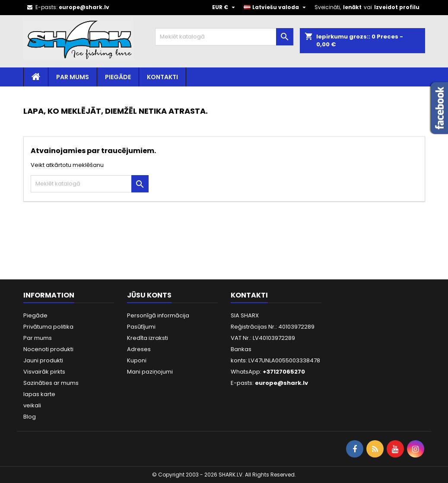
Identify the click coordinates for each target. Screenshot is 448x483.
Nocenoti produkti (48, 349)
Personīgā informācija (158, 315)
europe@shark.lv (84, 7)
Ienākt (352, 7)
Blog (30, 417)
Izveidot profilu (397, 7)
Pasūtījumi (141, 327)
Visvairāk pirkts (44, 372)
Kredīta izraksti (148, 338)
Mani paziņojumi (150, 372)
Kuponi (137, 360)
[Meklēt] (224, 37)
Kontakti (162, 77)
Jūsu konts (149, 295)
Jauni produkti (43, 360)
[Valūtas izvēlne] (225, 7)
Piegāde (118, 77)
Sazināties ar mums (51, 383)
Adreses (139, 349)
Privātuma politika (48, 327)
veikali (32, 405)
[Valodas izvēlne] (276, 7)
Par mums (73, 77)
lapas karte (39, 394)
